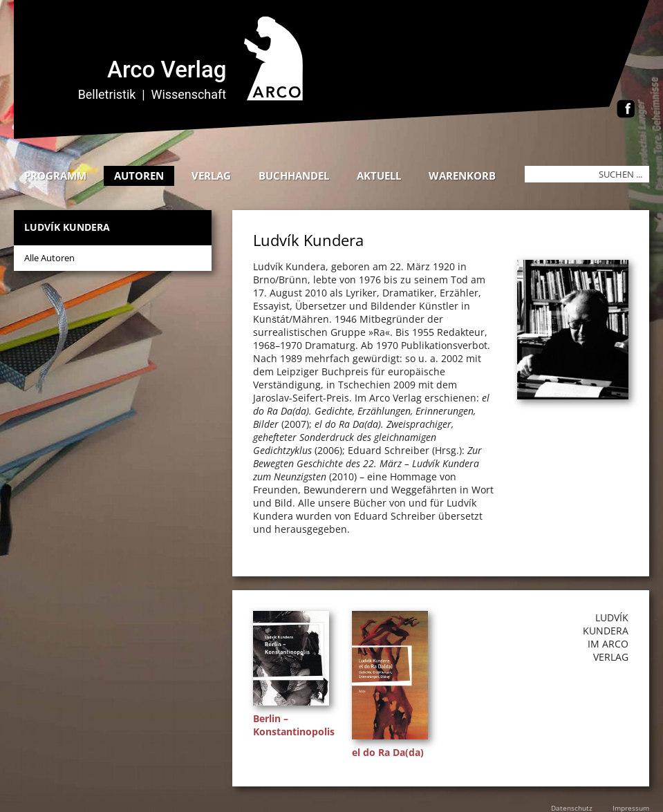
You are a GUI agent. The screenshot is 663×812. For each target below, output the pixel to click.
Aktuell (379, 176)
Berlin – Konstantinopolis (294, 725)
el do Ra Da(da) (388, 752)
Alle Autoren (49, 258)
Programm (55, 176)
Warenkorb (462, 176)
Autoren (139, 176)
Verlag (211, 176)
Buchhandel (294, 176)
